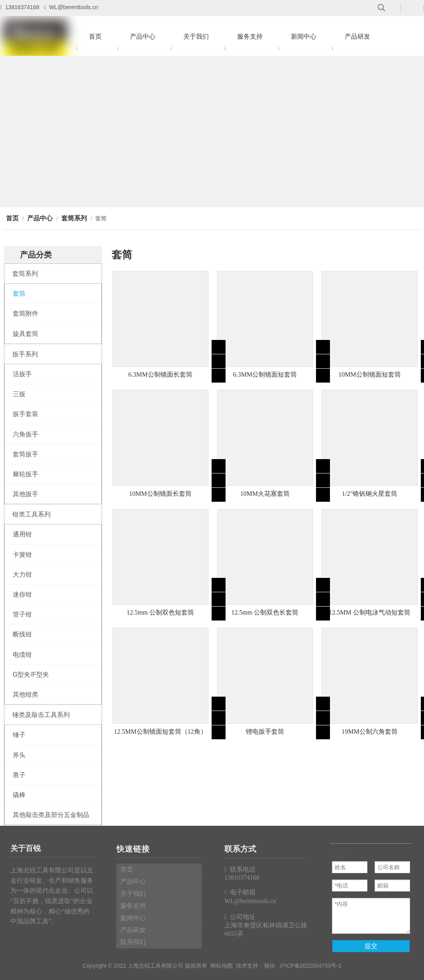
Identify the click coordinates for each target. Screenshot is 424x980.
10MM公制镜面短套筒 (369, 374)
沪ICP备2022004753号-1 (310, 966)
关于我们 (133, 894)
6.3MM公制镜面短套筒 (265, 374)
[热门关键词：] (381, 8)
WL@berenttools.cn (74, 7)
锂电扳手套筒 (265, 732)
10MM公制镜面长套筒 (160, 494)
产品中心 (133, 881)
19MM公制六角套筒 (369, 732)
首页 (127, 869)
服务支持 (133, 906)
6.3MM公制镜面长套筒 (160, 374)
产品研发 (133, 930)
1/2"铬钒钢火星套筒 (370, 494)
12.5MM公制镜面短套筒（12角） (160, 732)
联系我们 (133, 942)
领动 (269, 966)
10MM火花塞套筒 (265, 494)
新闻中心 (133, 918)
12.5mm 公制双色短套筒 (160, 612)
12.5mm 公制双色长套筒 (265, 612)
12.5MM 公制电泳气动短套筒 (369, 612)
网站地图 (222, 966)
